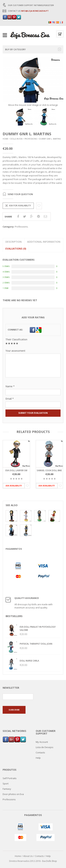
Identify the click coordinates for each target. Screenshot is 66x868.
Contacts (40, 752)
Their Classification (16, 339)
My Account (42, 742)
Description (14, 242)
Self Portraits (10, 778)
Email (10, 399)
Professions (31, 139)
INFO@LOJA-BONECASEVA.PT (35, 11)
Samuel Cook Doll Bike (49, 470)
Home (5, 139)
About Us (28, 856)
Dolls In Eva (16, 139)
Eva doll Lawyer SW (16, 470)
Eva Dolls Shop (50, 861)
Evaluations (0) (16, 249)
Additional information (44, 242)
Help (38, 758)
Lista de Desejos (45, 747)
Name (10, 386)
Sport (6, 784)
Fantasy (7, 789)
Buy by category (33, 49)
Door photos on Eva (13, 794)
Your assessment (15, 351)
